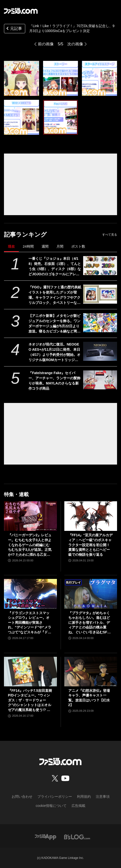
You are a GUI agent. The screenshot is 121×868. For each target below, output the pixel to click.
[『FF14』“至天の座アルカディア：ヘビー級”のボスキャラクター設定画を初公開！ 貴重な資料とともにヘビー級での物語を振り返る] (91, 516)
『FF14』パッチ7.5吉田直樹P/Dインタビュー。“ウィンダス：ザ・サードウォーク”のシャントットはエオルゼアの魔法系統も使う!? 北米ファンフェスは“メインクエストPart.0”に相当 (30, 701)
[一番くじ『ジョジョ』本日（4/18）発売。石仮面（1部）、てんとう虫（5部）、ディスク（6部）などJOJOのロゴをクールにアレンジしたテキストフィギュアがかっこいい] (100, 266)
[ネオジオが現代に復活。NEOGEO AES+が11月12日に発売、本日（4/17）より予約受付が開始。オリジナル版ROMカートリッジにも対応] (100, 351)
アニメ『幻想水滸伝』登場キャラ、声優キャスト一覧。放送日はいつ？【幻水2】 (89, 698)
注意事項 (103, 797)
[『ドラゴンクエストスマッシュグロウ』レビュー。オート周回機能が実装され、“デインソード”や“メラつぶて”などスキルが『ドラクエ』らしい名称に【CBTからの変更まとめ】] (30, 594)
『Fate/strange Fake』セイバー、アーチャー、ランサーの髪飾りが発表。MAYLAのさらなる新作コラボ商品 (54, 381)
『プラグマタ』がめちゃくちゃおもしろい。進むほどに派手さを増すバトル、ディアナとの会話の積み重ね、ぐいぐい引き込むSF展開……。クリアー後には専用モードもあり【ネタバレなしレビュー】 (90, 623)
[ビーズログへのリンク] (77, 837)
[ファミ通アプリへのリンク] (46, 837)
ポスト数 (78, 246)
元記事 (14, 29)
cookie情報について (51, 806)
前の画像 (46, 44)
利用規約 (84, 797)
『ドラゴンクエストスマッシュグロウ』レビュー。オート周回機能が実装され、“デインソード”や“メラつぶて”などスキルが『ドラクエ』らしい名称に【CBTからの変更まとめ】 (30, 623)
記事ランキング (25, 234)
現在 (11, 246)
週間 (45, 246)
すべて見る (110, 235)
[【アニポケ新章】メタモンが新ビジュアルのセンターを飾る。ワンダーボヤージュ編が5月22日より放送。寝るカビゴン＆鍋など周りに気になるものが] (100, 323)
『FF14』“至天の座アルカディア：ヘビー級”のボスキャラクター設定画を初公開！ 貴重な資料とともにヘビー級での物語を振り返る (91, 545)
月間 (60, 246)
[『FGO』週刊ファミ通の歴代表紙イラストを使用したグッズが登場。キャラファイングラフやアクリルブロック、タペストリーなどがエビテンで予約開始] (100, 294)
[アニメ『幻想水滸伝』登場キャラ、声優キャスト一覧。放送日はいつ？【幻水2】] (91, 672)
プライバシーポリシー (55, 797)
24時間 (28, 246)
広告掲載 (78, 806)
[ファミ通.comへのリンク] (21, 11)
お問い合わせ (22, 797)
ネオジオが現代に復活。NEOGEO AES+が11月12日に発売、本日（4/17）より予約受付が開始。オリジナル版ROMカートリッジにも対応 (54, 352)
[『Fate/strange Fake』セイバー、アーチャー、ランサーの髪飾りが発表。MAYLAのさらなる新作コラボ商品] (100, 380)
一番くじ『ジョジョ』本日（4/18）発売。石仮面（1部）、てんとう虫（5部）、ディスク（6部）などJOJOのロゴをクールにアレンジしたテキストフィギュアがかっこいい (55, 267)
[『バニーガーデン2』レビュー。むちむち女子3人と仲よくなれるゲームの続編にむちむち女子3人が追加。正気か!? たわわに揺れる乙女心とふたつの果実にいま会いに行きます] (30, 516)
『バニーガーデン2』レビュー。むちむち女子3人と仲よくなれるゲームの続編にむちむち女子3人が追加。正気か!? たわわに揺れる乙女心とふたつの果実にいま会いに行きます (30, 545)
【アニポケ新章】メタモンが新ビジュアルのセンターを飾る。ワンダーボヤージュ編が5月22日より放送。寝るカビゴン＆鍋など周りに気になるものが (54, 324)
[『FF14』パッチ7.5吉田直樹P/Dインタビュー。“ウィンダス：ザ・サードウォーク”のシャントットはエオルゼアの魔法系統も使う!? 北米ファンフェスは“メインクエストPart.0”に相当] (30, 672)
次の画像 (75, 44)
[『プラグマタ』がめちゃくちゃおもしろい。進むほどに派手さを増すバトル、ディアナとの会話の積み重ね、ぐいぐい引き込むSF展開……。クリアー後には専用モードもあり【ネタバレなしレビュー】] (91, 594)
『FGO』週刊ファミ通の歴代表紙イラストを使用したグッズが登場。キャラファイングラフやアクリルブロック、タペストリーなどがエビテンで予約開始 (55, 295)
